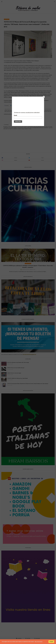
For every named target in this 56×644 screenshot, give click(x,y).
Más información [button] (39, 642)
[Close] (44, 97)
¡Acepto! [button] (51, 642)
